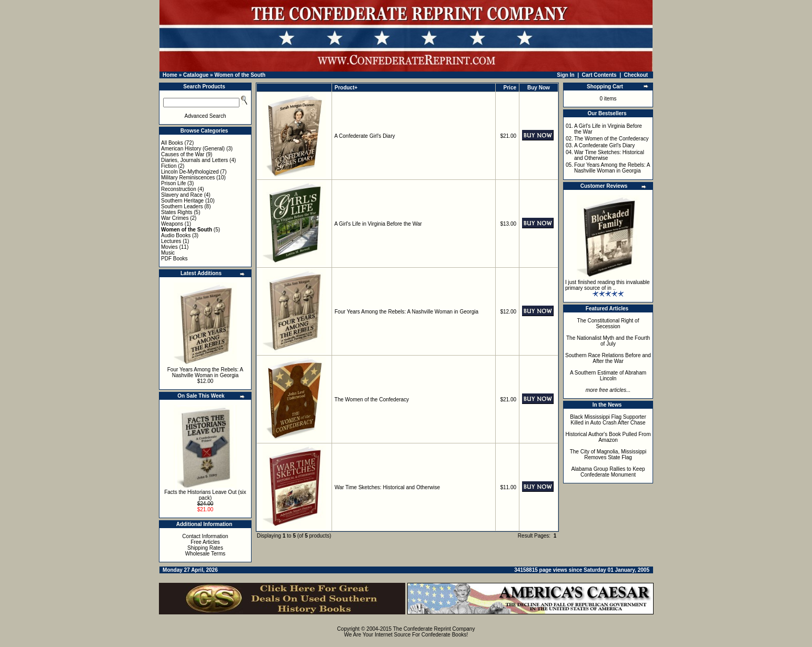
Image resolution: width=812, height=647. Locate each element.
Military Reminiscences (188, 178)
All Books (172, 143)
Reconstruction (179, 189)
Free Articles (205, 542)
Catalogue (196, 75)
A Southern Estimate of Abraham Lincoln (608, 376)
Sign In (565, 75)
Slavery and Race (182, 195)
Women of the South (240, 75)
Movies (169, 247)
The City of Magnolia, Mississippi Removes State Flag (608, 454)
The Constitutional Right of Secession (608, 323)
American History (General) (193, 149)
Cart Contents (599, 75)
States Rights (177, 212)
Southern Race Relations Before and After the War (608, 358)
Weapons (172, 224)
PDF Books (174, 259)
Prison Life (173, 183)
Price (510, 88)
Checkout (636, 75)
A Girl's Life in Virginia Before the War (378, 224)
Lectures (171, 241)
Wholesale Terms (205, 554)
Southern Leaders (182, 206)
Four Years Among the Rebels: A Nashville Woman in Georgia (205, 372)
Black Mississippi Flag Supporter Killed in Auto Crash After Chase (608, 420)
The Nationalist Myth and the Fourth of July (608, 341)
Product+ (346, 88)
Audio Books (176, 235)
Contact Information (205, 536)
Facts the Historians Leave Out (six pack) (205, 495)
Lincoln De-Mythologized (190, 172)
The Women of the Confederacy (372, 400)
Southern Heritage (182, 201)
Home (170, 75)
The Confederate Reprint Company (434, 629)
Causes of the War (183, 154)
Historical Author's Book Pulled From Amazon (608, 437)
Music (168, 253)
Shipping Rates (205, 548)
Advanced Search (205, 116)
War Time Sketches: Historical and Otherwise (387, 487)
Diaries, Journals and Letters (194, 160)
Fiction (169, 166)
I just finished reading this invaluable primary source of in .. (608, 285)
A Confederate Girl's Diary (364, 136)
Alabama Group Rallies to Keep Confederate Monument (608, 472)
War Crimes (175, 218)
